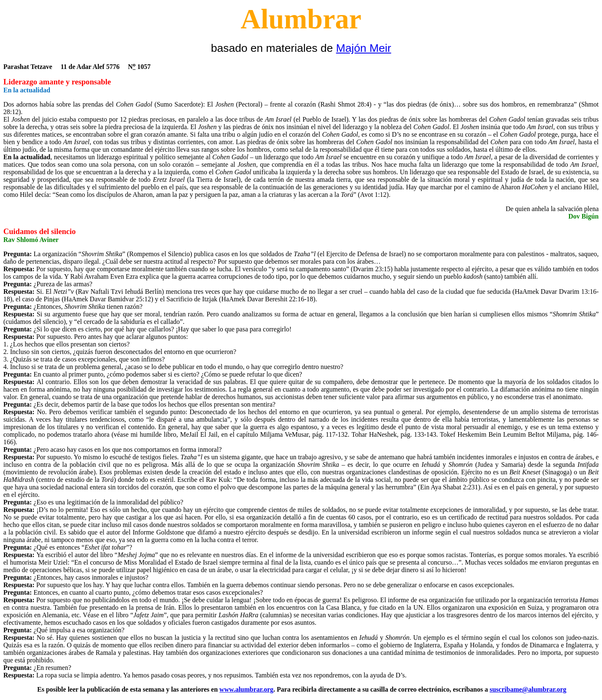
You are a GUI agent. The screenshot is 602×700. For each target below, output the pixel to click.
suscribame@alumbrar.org (528, 689)
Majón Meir (364, 48)
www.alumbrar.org (246, 689)
